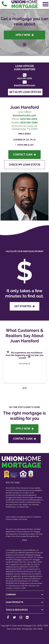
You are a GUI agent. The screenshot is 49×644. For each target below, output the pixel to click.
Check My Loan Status (25, 165)
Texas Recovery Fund (16, 586)
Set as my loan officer (25, 92)
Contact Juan (24, 155)
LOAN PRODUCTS (25, 602)
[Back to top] (24, 637)
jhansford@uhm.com (25, 85)
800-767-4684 (13, 483)
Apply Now (25, 35)
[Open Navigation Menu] (46, 4)
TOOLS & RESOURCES (25, 610)
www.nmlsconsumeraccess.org (17, 490)
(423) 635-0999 (29, 123)
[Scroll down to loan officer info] (25, 44)
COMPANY (25, 595)
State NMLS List (26, 145)
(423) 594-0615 (24, 78)
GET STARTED (24, 306)
